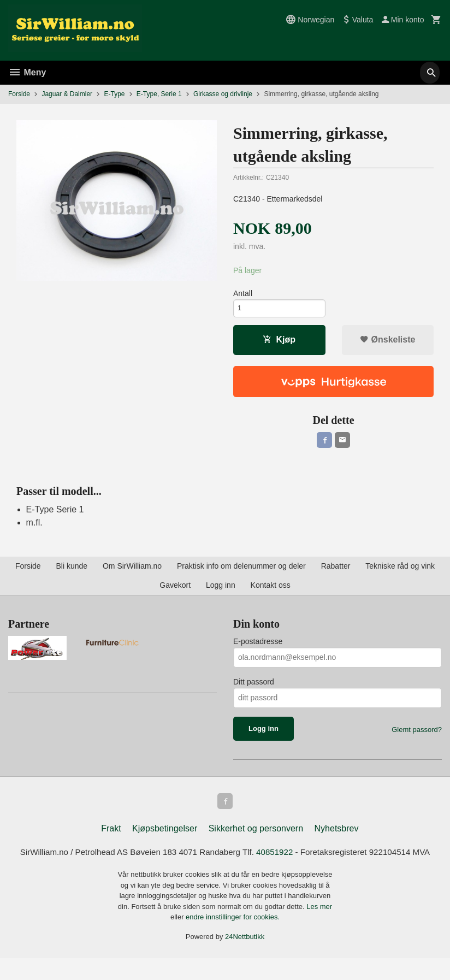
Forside (19, 94)
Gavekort (175, 591)
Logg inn (221, 591)
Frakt (111, 836)
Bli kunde (72, 572)
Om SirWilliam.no (132, 572)
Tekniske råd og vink (400, 572)
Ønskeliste (387, 343)
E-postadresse (258, 647)
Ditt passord (254, 688)
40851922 (288, 860)
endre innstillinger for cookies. (233, 939)
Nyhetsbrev (337, 836)
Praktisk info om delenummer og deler (241, 572)
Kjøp (279, 343)
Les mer (319, 928)
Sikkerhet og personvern (256, 836)
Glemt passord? (417, 736)
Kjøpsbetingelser (165, 836)
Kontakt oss (271, 591)
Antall (243, 294)
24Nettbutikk (245, 958)
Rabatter (336, 572)
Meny (27, 72)
